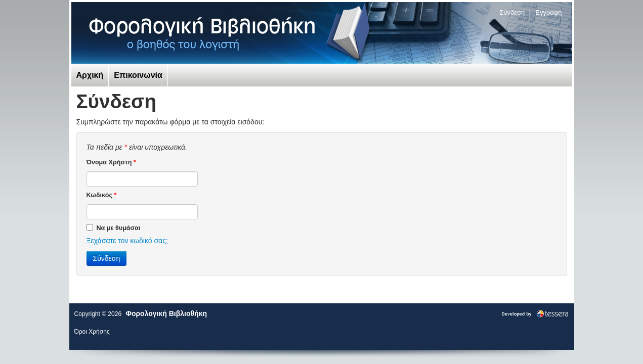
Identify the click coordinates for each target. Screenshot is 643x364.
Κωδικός (102, 195)
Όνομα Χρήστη (111, 162)
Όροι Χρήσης (92, 332)
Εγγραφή (548, 12)
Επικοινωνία (138, 75)
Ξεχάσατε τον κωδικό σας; (127, 241)
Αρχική (90, 75)
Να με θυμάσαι (114, 227)
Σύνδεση (512, 12)
